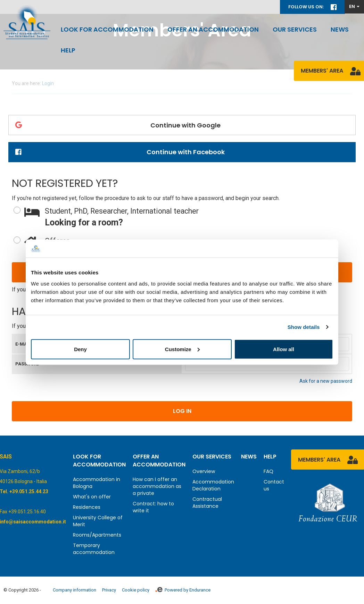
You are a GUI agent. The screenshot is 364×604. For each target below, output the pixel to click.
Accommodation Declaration (213, 485)
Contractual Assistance (207, 503)
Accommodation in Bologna (97, 483)
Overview (204, 471)
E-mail (23, 344)
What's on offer (92, 497)
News (340, 29)
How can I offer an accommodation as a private (157, 486)
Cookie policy (136, 590)
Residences (87, 507)
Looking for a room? (188, 217)
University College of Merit (98, 521)
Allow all (284, 349)
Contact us (274, 485)
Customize (182, 349)
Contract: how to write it (153, 507)
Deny (80, 349)
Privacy (109, 590)
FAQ (268, 471)
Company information (75, 590)
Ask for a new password (326, 381)
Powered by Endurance (183, 590)
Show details (304, 327)
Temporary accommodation (94, 549)
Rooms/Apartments (97, 535)
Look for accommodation (107, 29)
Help (68, 50)
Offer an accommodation (213, 29)
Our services (295, 29)
